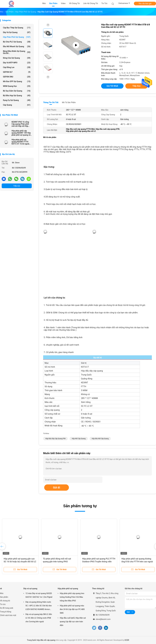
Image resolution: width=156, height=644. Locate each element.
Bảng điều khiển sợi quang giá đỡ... (17, 52)
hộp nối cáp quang (79, 439)
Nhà (2, 593)
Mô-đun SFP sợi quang (17, 81)
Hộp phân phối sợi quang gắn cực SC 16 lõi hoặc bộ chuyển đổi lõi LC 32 (20, 562)
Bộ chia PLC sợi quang (17, 42)
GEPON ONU (17, 77)
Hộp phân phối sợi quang (17, 37)
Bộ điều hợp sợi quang (17, 96)
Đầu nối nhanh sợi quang (17, 46)
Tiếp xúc (17, 186)
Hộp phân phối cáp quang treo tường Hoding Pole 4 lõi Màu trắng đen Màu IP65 (72, 597)
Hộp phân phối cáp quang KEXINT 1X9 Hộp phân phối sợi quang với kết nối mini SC (21, 133)
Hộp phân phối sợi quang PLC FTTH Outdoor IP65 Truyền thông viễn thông (99, 562)
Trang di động (6, 612)
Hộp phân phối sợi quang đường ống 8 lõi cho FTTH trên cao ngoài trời (137, 562)
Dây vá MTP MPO (17, 63)
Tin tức (3, 604)
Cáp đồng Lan (17, 67)
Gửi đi (57, 488)
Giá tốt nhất (112, 86)
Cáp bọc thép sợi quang (17, 28)
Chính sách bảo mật (8, 615)
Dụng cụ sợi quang (17, 100)
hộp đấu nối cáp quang (100, 439)
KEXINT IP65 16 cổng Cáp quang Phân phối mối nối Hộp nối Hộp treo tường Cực (20, 124)
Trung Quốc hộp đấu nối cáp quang (41, 640)
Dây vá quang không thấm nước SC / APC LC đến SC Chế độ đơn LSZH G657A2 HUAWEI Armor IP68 (39, 606)
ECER (127, 640)
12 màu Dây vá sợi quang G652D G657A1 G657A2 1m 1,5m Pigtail (39, 595)
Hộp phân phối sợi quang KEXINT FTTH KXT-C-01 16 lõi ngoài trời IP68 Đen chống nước (20, 142)
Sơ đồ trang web (7, 608)
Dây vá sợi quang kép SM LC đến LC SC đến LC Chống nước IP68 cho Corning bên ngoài (39, 618)
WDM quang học (17, 86)
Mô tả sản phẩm (69, 102)
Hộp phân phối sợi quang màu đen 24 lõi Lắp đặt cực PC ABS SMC (72, 609)
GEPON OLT (17, 72)
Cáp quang (17, 105)
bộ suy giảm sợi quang (17, 91)
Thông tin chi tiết (51, 102)
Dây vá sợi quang (17, 32)
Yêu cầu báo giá (145, 4)
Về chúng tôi (5, 601)
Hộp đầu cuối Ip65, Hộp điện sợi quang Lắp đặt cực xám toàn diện (73, 622)
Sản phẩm (4, 597)
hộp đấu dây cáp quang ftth (55, 439)
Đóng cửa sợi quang (17, 58)
